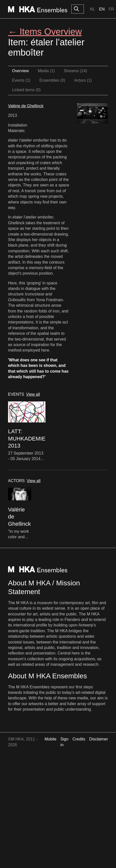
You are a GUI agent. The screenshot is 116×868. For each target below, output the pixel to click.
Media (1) (46, 71)
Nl (92, 9)
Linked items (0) (26, 90)
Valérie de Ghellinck (26, 106)
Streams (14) (75, 71)
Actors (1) (83, 80)
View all (33, 394)
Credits (79, 739)
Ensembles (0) (52, 80)
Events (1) (21, 80)
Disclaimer (99, 739)
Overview (20, 71)
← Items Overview (45, 32)
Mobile (50, 739)
